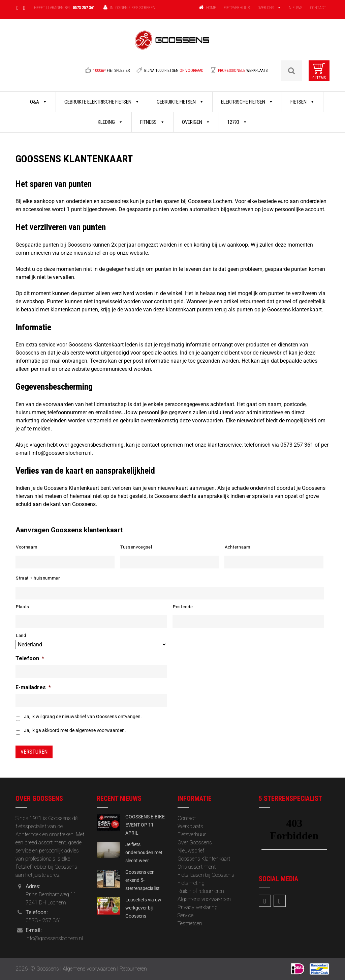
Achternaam (238, 547)
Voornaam (26, 547)
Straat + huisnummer (38, 578)
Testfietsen (190, 923)
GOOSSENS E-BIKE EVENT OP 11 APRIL (145, 825)
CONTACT (318, 8)
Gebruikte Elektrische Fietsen (102, 102)
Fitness (152, 122)
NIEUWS (295, 8)
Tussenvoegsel (136, 547)
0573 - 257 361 (44, 920)
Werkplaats (190, 826)
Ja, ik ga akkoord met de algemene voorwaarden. (75, 730)
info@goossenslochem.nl (54, 938)
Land (21, 635)
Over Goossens (195, 843)
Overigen (196, 122)
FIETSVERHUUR (237, 8)
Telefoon (30, 658)
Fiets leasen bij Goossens (206, 875)
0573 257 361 (84, 8)
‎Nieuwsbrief (191, 851)
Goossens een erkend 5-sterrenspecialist (143, 880)
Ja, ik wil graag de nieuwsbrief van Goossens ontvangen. (83, 717)
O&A (39, 102)
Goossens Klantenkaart (204, 859)
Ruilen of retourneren (201, 891)
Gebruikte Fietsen (180, 102)
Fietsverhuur (192, 834)
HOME (211, 8)
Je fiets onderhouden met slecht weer (144, 852)
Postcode (183, 607)
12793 (237, 122)
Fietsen (303, 102)
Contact (187, 818)
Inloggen (119, 8)
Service (185, 915)
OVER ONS (266, 8)
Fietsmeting (191, 883)
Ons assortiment (197, 867)
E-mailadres (33, 687)
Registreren (143, 8)
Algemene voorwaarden (204, 899)
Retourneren (133, 969)
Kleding (110, 122)
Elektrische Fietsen (247, 102)
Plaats (23, 607)
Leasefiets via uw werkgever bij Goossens (143, 908)
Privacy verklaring (198, 907)
